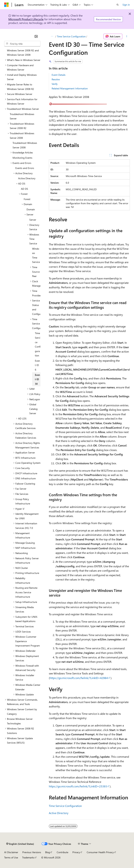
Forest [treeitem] (27, 199)
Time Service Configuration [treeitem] (38, 344)
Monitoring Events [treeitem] (22, 158)
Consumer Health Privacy (100, 852)
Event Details (59, 75)
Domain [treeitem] (31, 209)
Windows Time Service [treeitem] (36, 255)
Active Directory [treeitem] (27, 178)
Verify (55, 84)
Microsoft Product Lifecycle (26, 19)
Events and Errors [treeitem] (25, 168)
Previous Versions (32, 852)
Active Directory (59, 813)
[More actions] (127, 36)
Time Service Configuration (71, 36)
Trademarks (28, 857)
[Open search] (118, 5)
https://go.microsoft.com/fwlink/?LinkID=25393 (78, 786)
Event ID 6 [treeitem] (37, 365)
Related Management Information (70, 88)
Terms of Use (11, 857)
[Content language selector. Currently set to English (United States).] (20, 844)
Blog (48, 852)
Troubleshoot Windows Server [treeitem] (22, 116)
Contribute (62, 852)
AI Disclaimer (11, 852)
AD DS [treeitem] (25, 189)
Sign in (126, 5)
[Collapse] (36, 36)
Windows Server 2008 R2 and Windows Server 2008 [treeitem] (23, 53)
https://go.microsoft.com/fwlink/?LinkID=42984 (79, 678)
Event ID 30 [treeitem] (37, 379)
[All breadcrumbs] (52, 36)
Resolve (56, 79)
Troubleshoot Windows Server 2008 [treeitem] (25, 145)
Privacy (76, 852)
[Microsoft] (6, 5)
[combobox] (22, 44)
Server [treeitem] (33, 220)
